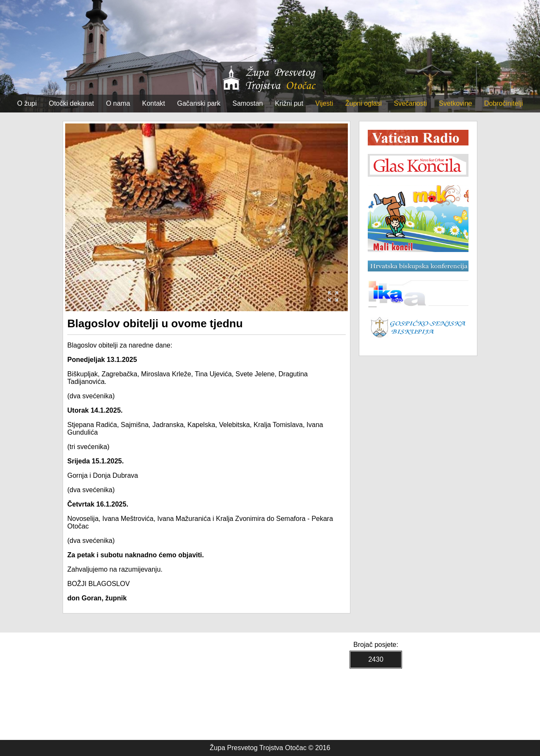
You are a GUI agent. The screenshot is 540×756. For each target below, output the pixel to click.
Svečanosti (410, 103)
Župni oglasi (364, 103)
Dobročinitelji (504, 103)
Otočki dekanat (71, 103)
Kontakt (154, 103)
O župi (27, 103)
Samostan (248, 103)
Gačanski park (199, 103)
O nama (118, 103)
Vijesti (324, 103)
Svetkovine (455, 103)
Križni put (289, 103)
